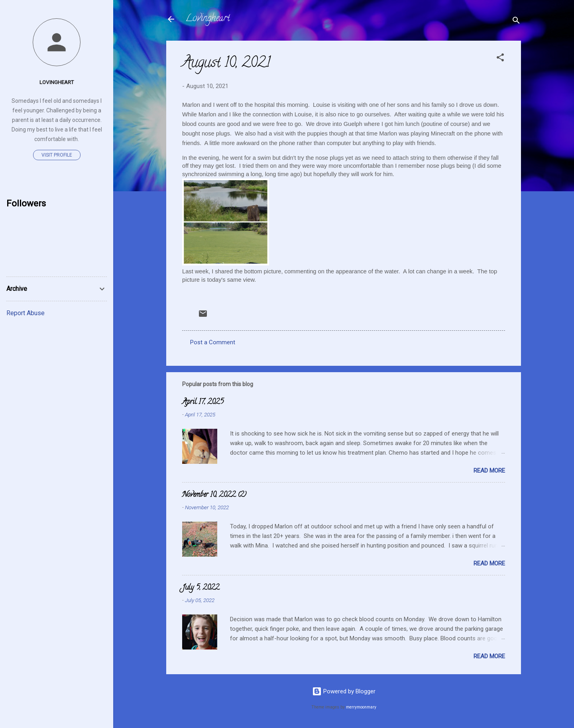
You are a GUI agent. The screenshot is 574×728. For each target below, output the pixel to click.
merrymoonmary (361, 707)
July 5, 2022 (201, 588)
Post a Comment (213, 342)
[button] (500, 59)
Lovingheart (208, 19)
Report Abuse (26, 313)
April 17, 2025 (203, 402)
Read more (489, 471)
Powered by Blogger (344, 691)
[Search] (516, 22)
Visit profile (57, 155)
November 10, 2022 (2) (214, 495)
